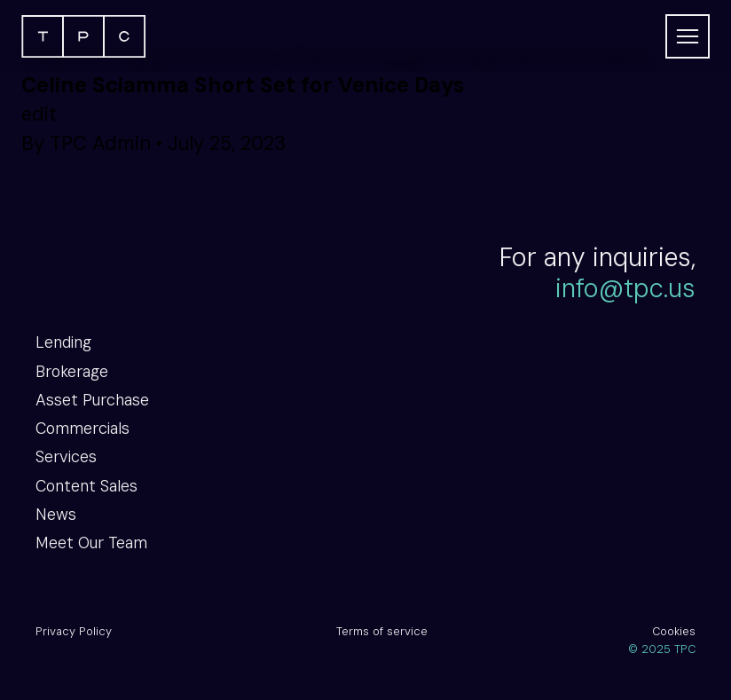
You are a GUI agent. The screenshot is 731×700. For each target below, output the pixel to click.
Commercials (83, 429)
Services (66, 457)
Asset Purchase (92, 400)
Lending (63, 342)
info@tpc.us (625, 289)
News (56, 515)
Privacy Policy (74, 631)
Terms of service (382, 631)
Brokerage (72, 372)
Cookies (674, 631)
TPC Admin (100, 143)
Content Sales (86, 486)
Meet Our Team (91, 543)
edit (39, 114)
